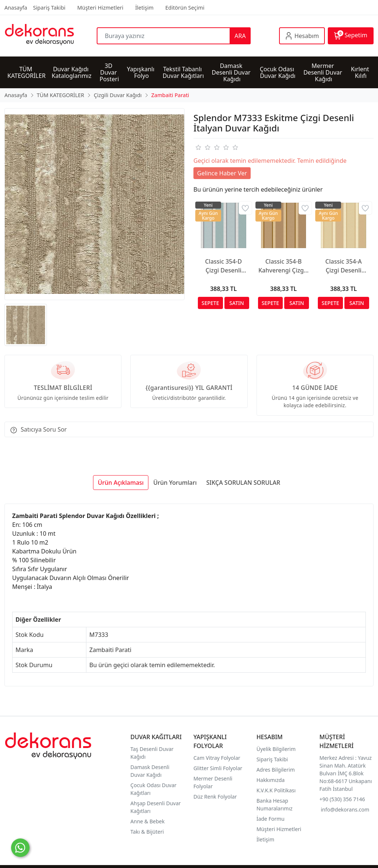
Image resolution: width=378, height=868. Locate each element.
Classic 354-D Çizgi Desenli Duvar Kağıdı (223, 266)
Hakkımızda (271, 780)
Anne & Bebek (147, 821)
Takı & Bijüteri (147, 832)
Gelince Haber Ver (222, 173)
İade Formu (271, 819)
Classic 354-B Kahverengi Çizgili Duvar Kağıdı (283, 266)
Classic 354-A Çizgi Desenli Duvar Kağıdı (343, 266)
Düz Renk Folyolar (215, 797)
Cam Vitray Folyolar (217, 758)
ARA (240, 36)
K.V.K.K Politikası (277, 790)
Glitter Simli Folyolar (218, 768)
